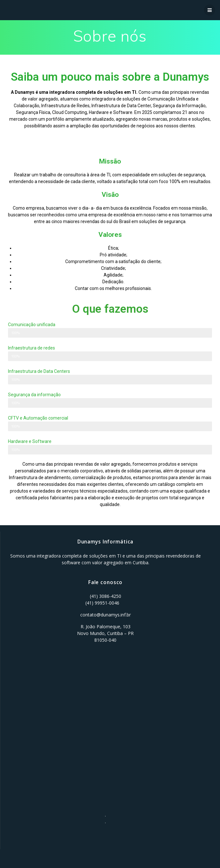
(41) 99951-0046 (102, 603)
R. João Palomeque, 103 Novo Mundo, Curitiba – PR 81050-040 (105, 633)
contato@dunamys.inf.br (106, 615)
